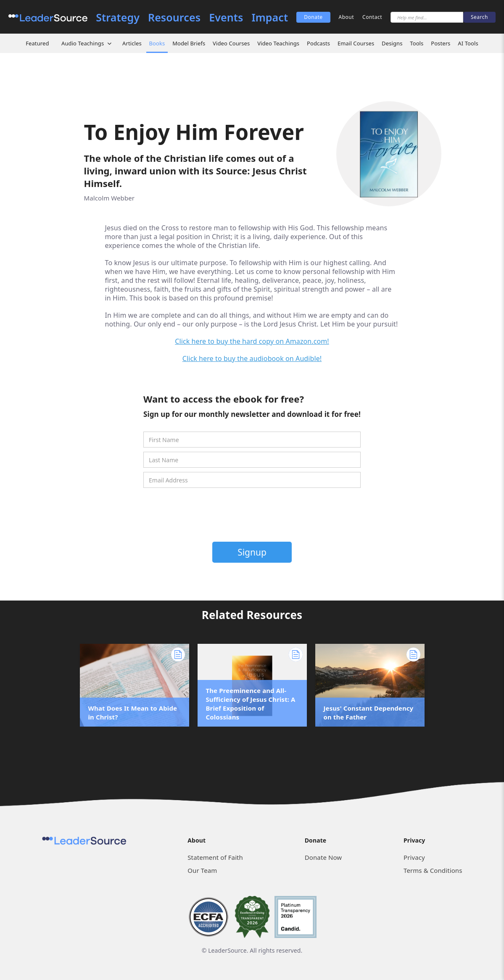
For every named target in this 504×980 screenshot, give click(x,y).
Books (157, 43)
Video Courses (231, 43)
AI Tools (468, 43)
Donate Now (323, 857)
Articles (132, 43)
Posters (441, 43)
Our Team (202, 870)
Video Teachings (278, 43)
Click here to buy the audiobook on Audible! (252, 358)
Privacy (414, 857)
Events (226, 17)
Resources (174, 17)
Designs (392, 43)
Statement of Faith (215, 857)
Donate (313, 17)
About (347, 17)
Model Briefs (189, 43)
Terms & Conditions (433, 870)
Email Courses (356, 43)
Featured (37, 43)
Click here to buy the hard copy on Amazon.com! (252, 341)
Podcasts (318, 43)
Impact (270, 17)
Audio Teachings (83, 43)
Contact (372, 17)
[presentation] (253, 517)
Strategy (118, 17)
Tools (417, 43)
